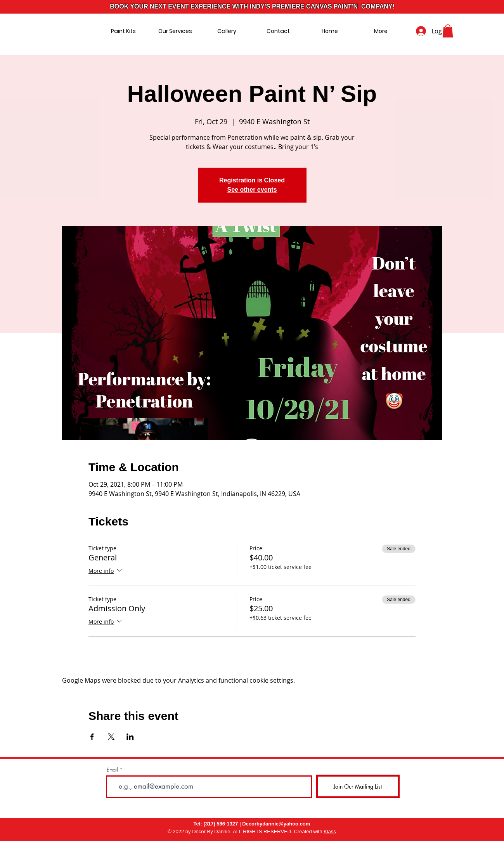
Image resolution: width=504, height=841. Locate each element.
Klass (330, 831)
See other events (252, 190)
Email (112, 770)
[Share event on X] (111, 737)
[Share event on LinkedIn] (130, 737)
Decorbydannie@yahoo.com (276, 824)
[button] (448, 31)
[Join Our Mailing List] (358, 786)
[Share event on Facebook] (92, 737)
